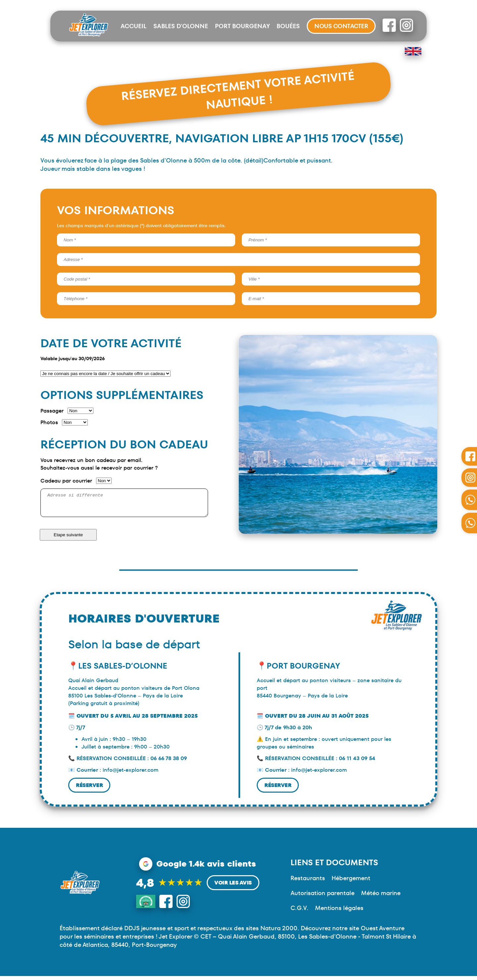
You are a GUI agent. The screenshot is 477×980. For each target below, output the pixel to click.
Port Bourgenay (242, 26)
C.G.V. (299, 912)
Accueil (133, 26)
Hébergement (351, 882)
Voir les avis (233, 887)
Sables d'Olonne (181, 26)
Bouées (288, 26)
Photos (49, 422)
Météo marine (381, 897)
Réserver (89, 789)
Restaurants (308, 882)
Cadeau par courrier (66, 481)
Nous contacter (341, 26)
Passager (52, 411)
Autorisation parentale (322, 897)
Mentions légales (339, 912)
